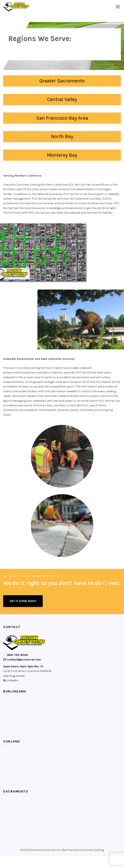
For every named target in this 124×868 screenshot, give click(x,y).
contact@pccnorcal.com (22, 660)
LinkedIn (12, 680)
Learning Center (14, 676)
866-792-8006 (16, 655)
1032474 (46, 671)
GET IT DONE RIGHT (23, 601)
